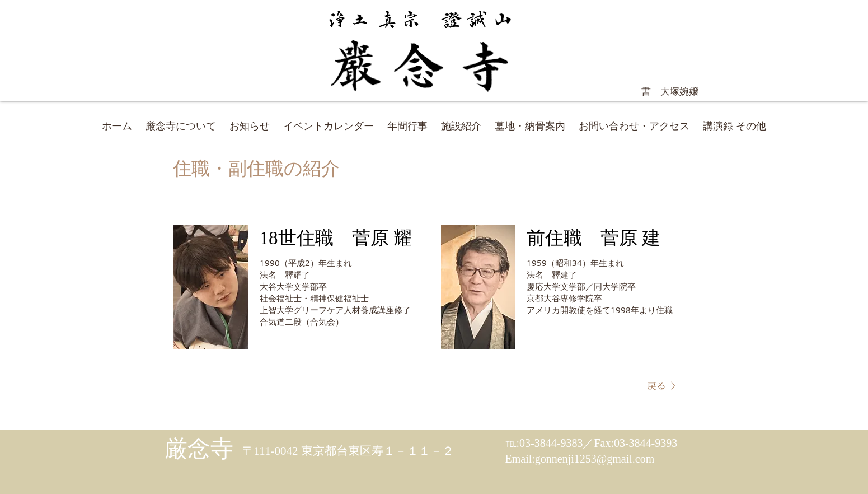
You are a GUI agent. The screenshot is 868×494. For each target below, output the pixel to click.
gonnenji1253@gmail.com (595, 459)
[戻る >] (661, 386)
